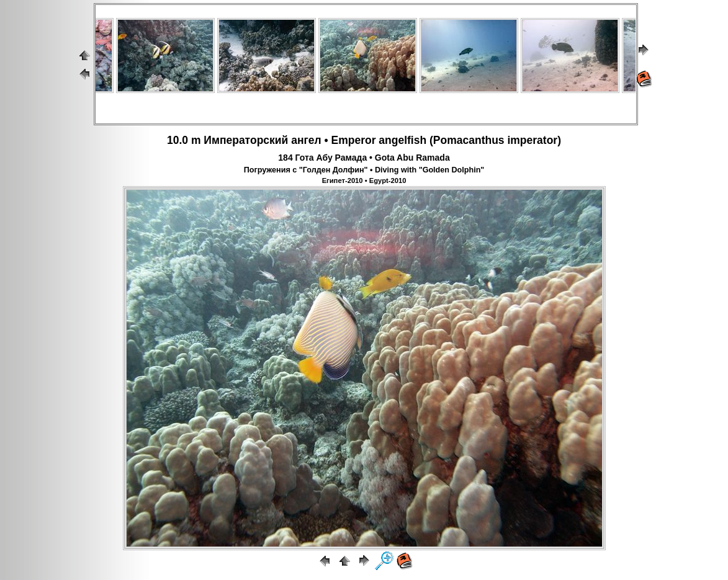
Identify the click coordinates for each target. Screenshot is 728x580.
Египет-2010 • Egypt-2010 (364, 181)
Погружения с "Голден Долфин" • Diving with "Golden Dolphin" (364, 170)
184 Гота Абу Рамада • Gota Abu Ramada (364, 158)
